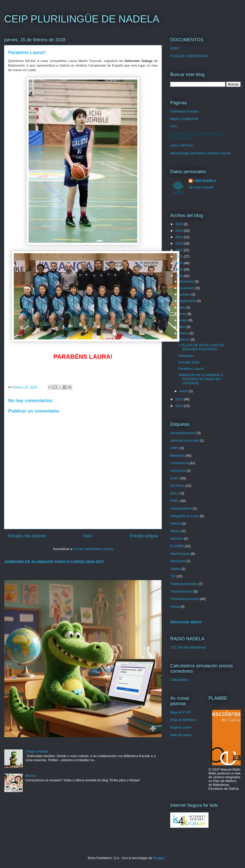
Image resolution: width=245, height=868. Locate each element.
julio (183, 307)
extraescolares (181, 508)
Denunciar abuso (186, 622)
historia (176, 523)
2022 (180, 250)
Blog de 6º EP (181, 712)
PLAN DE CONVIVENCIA (189, 56)
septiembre (188, 301)
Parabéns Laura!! (191, 369)
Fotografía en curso (185, 516)
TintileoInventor (181, 591)
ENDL (175, 501)
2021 (180, 256)
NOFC (175, 48)
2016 (180, 406)
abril (183, 327)
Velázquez (186, 356)
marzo (185, 333)
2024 (180, 237)
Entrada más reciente (27, 536)
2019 (180, 269)
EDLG (175, 493)
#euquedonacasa (183, 433)
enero (184, 391)
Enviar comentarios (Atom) (93, 549)
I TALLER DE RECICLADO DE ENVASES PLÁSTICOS (201, 347)
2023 (180, 243)
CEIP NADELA (205, 181)
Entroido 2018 (189, 362)
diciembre (187, 281)
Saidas (175, 569)
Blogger (159, 858)
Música (30, 776)
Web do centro (181, 735)
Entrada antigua (144, 536)
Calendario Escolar (184, 111)
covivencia (178, 471)
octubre (185, 294)
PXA (174, 126)
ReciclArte (178, 561)
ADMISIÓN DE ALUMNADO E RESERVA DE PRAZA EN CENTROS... (201, 379)
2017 (180, 399)
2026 (180, 224)
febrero (185, 340)
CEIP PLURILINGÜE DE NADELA (82, 19)
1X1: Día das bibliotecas (188, 647)
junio (183, 314)
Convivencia (179, 463)
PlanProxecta (180, 554)
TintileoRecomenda (185, 599)
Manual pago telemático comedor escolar (201, 153)
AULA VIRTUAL (182, 145)
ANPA (175, 448)
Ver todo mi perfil (201, 187)
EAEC (175, 478)
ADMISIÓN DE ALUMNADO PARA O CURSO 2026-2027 (54, 562)
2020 (180, 263)
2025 (180, 231)
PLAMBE (177, 546)
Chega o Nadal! (37, 751)
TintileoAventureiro (184, 584)
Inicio (88, 536)
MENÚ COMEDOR (184, 119)
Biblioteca (177, 456)
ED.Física (177, 486)
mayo (184, 320)
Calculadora (179, 680)
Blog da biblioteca (183, 720)
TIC (173, 576)
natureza (177, 538)
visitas (175, 607)
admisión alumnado (185, 441)
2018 (180, 276)
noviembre (188, 288)
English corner (181, 727)
